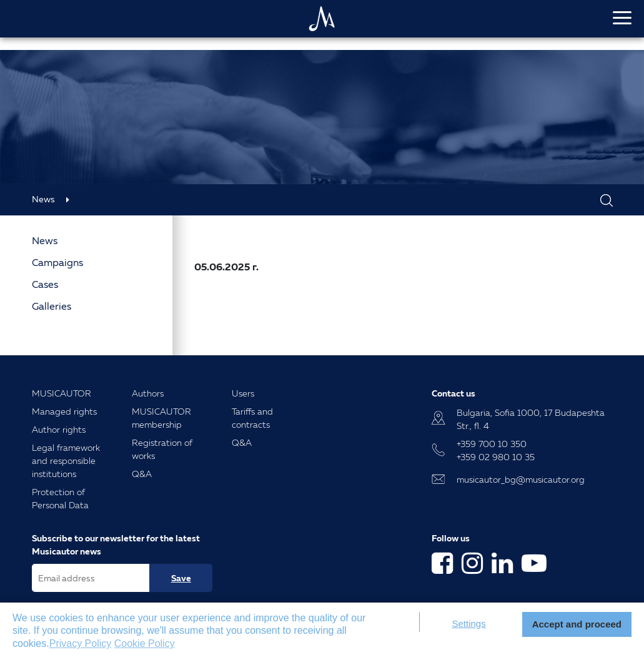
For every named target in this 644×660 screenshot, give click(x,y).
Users (243, 393)
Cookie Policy (145, 643)
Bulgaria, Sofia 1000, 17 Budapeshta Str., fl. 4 (531, 419)
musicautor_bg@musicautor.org (521, 479)
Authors (148, 393)
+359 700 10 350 (492, 444)
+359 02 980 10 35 (496, 457)
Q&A (142, 474)
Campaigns (57, 262)
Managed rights (64, 411)
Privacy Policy (81, 643)
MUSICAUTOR (62, 393)
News (43, 199)
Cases (45, 284)
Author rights (59, 429)
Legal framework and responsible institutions (66, 461)
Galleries (52, 306)
